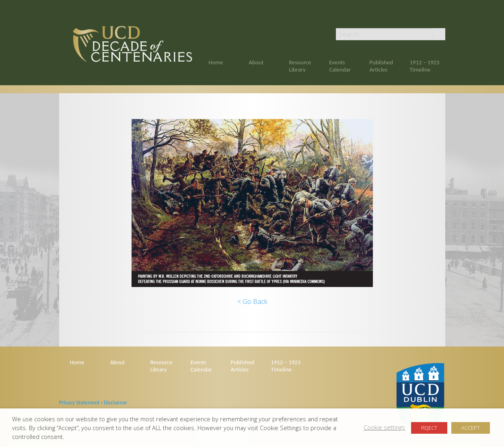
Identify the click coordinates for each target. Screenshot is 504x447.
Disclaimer (115, 403)
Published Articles (382, 66)
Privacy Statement (79, 403)
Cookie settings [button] (384, 427)
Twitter (442, 17)
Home (216, 62)
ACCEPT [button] (471, 428)
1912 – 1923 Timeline (425, 66)
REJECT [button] (429, 428)
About (256, 62)
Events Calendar (340, 66)
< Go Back (252, 301)
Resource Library (300, 66)
